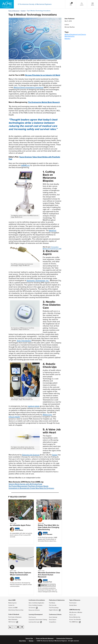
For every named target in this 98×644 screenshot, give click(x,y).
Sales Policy (22, 641)
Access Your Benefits (75, 620)
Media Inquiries (13, 603)
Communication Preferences (64, 638)
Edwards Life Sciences (31, 455)
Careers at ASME (13, 608)
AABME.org (25, 165)
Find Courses (32, 617)
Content (23, 11)
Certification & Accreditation (37, 600)
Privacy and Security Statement (45, 638)
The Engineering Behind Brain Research (44, 102)
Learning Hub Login (35, 622)
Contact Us (11, 605)
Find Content (73, 603)
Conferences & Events (55, 614)
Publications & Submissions (57, 600)
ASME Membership (75, 610)
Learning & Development (36, 614)
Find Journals (53, 605)
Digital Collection (55, 610)
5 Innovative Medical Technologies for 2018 (52, 248)
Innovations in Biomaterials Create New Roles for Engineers (31, 488)
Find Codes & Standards (15, 617)
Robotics (67, 39)
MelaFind (53, 231)
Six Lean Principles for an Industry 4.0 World (43, 75)
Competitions (53, 622)
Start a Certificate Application (36, 603)
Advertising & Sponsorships (16, 610)
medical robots (34, 406)
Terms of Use (29, 638)
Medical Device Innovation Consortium (29, 88)
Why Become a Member (76, 612)
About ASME (12, 600)
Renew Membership (75, 617)
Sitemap (31, 641)
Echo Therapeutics (24, 341)
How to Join (73, 615)
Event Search (53, 620)
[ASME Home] (7, 4)
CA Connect (33, 608)
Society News (73, 605)
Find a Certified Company (35, 605)
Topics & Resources (14, 11)
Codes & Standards (14, 614)
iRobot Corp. (47, 415)
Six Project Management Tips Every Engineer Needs (28, 486)
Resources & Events (34, 610)
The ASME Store (75, 622)
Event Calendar (53, 617)
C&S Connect (13, 622)
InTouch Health (14, 417)
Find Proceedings (54, 608)
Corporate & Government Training (38, 620)
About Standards (13, 620)
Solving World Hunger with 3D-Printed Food (25, 484)
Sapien (55, 455)
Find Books (52, 603)
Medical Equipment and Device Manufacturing (75, 35)
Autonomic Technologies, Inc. (38, 281)
